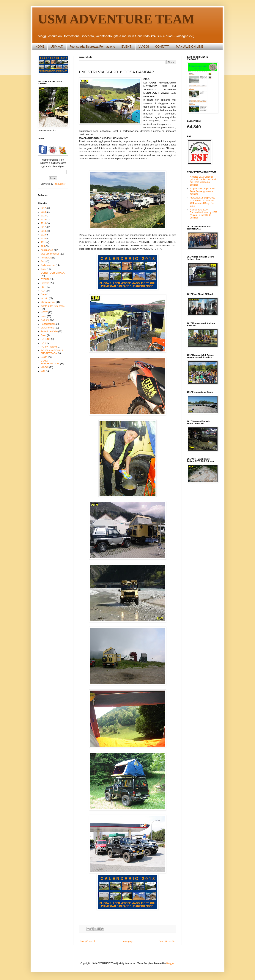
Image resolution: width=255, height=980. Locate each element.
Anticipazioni (47, 250)
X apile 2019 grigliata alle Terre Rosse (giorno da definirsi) (202, 191)
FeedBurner (59, 184)
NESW (44, 312)
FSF (43, 287)
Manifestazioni (48, 302)
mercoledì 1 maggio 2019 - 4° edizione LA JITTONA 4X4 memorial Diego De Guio (203, 202)
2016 (43, 223)
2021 (43, 242)
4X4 (43, 246)
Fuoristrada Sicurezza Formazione (92, 47)
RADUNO (46, 339)
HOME (40, 47)
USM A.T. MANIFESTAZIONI (50, 362)
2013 (43, 212)
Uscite (44, 357)
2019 (43, 235)
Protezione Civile (49, 331)
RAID (44, 343)
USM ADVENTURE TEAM (116, 19)
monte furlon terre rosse (53, 306)
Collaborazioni (48, 265)
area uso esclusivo (50, 254)
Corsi (43, 269)
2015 (43, 220)
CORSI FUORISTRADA (53, 273)
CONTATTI (162, 47)
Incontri (44, 298)
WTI (43, 371)
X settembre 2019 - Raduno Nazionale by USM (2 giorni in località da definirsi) (203, 214)
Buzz (43, 261)
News (44, 316)
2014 (43, 216)
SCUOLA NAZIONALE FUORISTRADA (52, 352)
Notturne (45, 320)
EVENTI (127, 47)
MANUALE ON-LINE (190, 47)
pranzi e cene (48, 328)
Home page (127, 941)
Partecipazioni (48, 324)
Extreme (45, 283)
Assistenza (46, 258)
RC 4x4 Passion (49, 347)
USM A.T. (57, 47)
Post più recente (88, 941)
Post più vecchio (167, 941)
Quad (44, 335)
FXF (43, 291)
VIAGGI (144, 47)
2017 (43, 227)
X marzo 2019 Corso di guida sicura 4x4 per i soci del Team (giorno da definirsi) (203, 181)
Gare (43, 294)
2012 (43, 208)
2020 (43, 239)
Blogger (170, 963)
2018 (43, 231)
